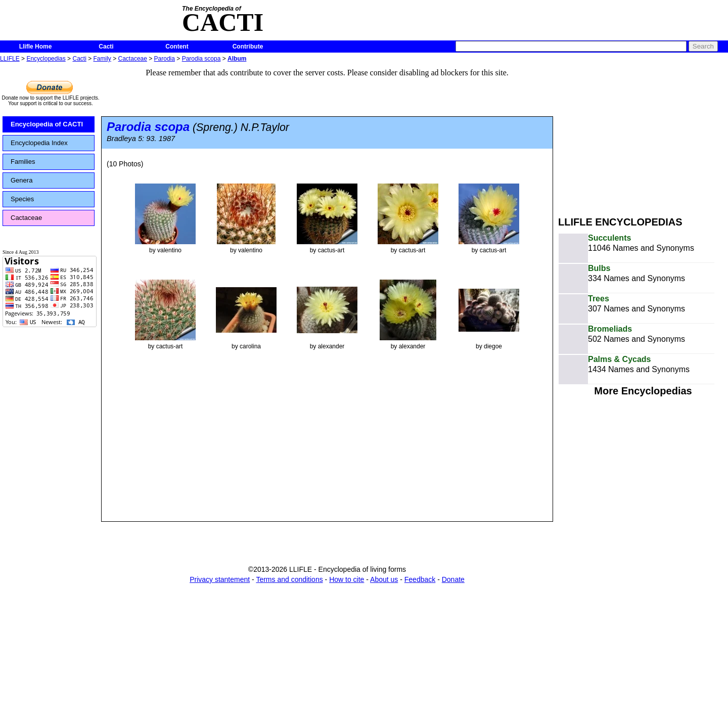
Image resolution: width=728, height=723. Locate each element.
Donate (453, 579)
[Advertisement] (643, 135)
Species (22, 199)
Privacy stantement (220, 579)
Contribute (248, 47)
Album (237, 59)
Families (23, 162)
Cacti (106, 47)
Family (102, 59)
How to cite (347, 579)
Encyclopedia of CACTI (47, 124)
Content (177, 47)
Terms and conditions (289, 579)
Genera (21, 180)
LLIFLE (10, 59)
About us (384, 579)
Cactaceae (133, 59)
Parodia (165, 59)
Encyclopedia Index (39, 143)
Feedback (420, 579)
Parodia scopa (201, 59)
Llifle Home (36, 47)
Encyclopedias (46, 59)
